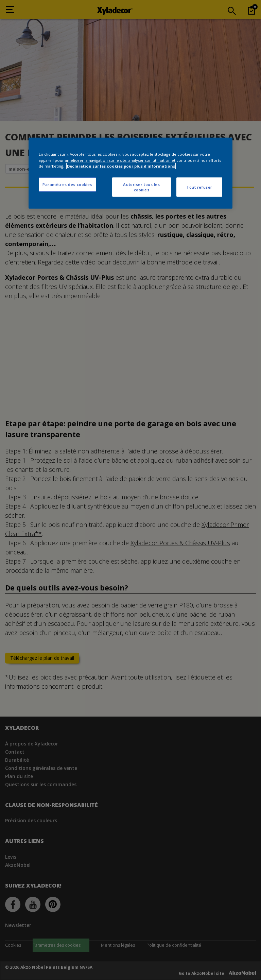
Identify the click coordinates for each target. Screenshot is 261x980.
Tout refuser (199, 187)
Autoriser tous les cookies (141, 187)
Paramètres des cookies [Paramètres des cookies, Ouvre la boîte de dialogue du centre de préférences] (67, 184)
